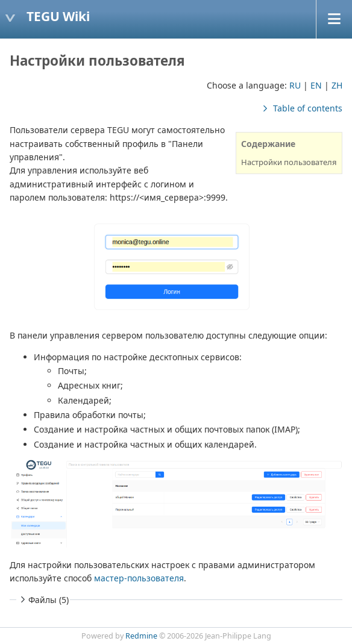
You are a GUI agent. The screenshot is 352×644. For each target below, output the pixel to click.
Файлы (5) (43, 600)
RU (295, 85)
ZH (337, 85)
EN (316, 85)
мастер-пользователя (139, 578)
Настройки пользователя (289, 162)
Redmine (141, 636)
